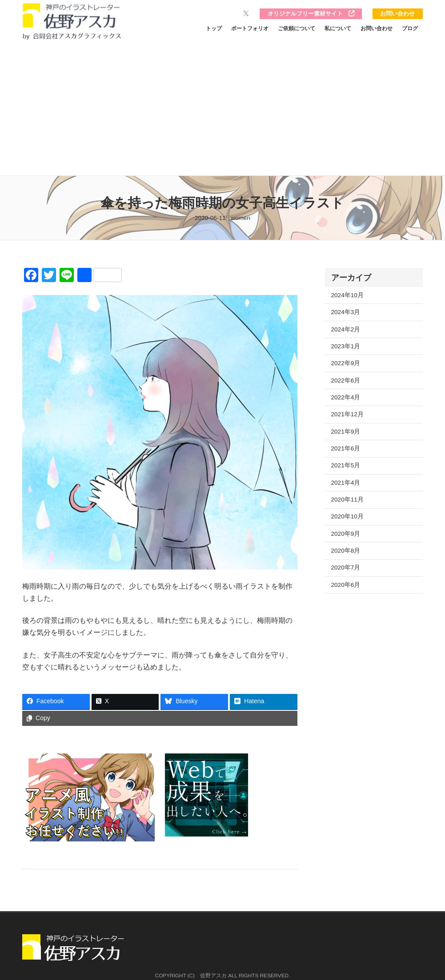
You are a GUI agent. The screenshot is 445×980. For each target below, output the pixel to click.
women (241, 218)
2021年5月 (346, 465)
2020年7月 (346, 568)
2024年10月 (347, 295)
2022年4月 (346, 397)
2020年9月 (346, 534)
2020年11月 (347, 500)
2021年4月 (346, 483)
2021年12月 (347, 414)
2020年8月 (346, 551)
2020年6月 (346, 585)
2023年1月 (346, 346)
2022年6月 (346, 380)
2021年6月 (346, 448)
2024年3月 (346, 312)
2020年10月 (347, 516)
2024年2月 (346, 329)
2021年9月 (346, 432)
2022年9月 (346, 363)
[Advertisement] (222, 109)
